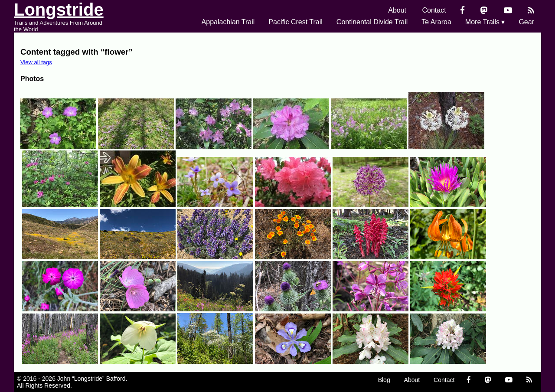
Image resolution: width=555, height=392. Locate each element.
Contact (434, 10)
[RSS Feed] (531, 10)
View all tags (36, 62)
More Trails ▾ (485, 22)
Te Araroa (436, 22)
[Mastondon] (484, 10)
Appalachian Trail (228, 22)
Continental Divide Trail (372, 22)
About (397, 10)
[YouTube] (508, 10)
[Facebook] (462, 10)
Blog (384, 380)
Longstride (59, 10)
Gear (526, 22)
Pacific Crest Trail (295, 22)
